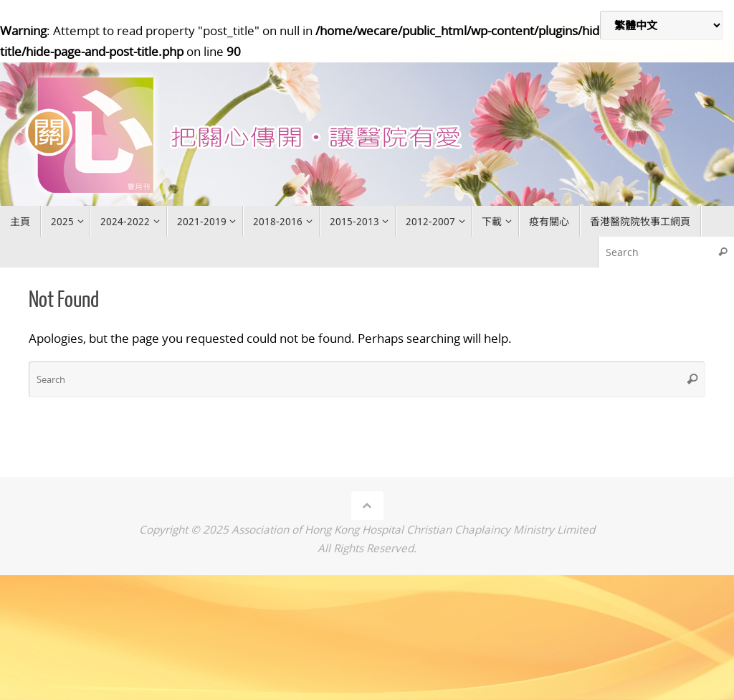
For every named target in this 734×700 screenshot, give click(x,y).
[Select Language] (662, 25)
